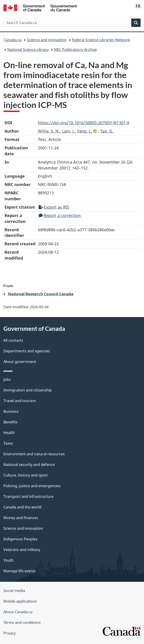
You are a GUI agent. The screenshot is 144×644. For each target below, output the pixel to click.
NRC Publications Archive (75, 50)
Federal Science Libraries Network (101, 40)
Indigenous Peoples (20, 539)
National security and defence (29, 465)
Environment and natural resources (34, 454)
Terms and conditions (22, 623)
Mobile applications (20, 601)
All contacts (13, 340)
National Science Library (28, 50)
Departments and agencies (27, 351)
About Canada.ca (18, 612)
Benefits (10, 422)
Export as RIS (54, 207)
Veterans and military (22, 550)
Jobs (7, 379)
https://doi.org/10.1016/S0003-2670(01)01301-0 (84, 123)
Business (11, 411)
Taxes (8, 443)
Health (9, 433)
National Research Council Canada (41, 294)
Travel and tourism (20, 401)
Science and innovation (47, 40)
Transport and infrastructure (28, 496)
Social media (14, 591)
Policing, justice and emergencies (32, 486)
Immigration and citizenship (28, 390)
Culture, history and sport (26, 475)
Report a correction (60, 215)
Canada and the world (22, 507)
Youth (9, 560)
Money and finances (21, 518)
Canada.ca (13, 40)
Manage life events (20, 571)
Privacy (10, 633)
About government (20, 362)
